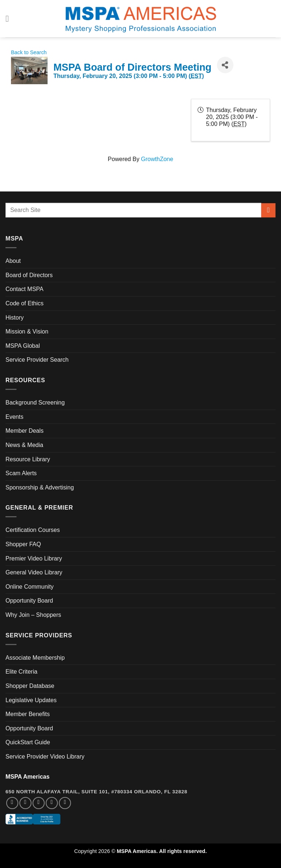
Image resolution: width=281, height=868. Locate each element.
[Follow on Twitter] (39, 803)
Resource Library (28, 459)
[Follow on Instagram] (25, 803)
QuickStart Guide (28, 742)
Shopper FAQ (23, 544)
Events (14, 417)
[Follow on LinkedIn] (52, 803)
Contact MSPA (25, 289)
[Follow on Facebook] (12, 803)
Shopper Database (30, 686)
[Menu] (10, 18)
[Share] (225, 65)
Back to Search (29, 52)
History (15, 318)
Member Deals (25, 431)
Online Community (30, 587)
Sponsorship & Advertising (40, 487)
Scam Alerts (21, 473)
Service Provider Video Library (45, 757)
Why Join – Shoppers (33, 615)
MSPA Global (23, 346)
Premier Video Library (34, 558)
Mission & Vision (27, 331)
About (13, 261)
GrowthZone (157, 159)
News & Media (24, 445)
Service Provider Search (37, 360)
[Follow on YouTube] (65, 803)
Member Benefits (28, 714)
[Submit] (268, 210)
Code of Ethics (25, 303)
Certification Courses (33, 530)
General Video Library (34, 572)
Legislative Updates (31, 700)
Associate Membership (35, 658)
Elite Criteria (21, 672)
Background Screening (35, 403)
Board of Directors (29, 275)
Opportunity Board (29, 601)
